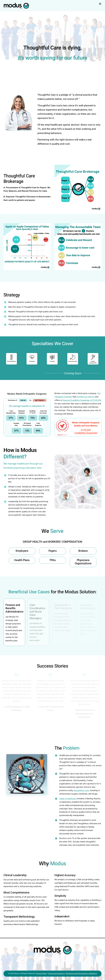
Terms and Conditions (56, 974)
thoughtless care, (81, 790)
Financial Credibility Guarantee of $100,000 (82, 400)
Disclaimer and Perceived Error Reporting (81, 974)
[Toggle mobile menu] (100, 4)
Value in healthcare (68, 799)
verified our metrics (86, 397)
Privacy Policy (41, 974)
